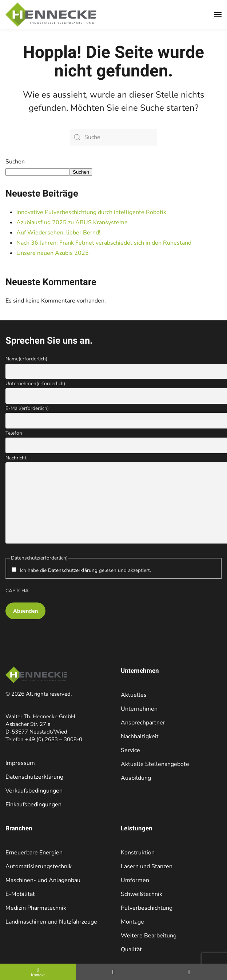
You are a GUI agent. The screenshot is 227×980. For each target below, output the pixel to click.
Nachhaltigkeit (140, 736)
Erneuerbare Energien (34, 853)
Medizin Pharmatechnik (36, 908)
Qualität (131, 949)
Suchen (15, 162)
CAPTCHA (17, 591)
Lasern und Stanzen (147, 866)
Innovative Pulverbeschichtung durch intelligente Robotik (92, 212)
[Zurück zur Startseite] (51, 15)
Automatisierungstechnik (39, 866)
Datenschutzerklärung (73, 570)
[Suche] (113, 137)
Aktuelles (134, 695)
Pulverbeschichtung (147, 908)
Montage (132, 922)
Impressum (20, 763)
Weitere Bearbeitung (149, 936)
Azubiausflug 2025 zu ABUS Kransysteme (73, 222)
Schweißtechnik (142, 894)
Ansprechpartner (143, 723)
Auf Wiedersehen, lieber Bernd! (58, 233)
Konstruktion (138, 853)
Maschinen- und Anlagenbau (43, 880)
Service (130, 750)
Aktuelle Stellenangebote (155, 764)
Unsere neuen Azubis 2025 (53, 253)
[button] (218, 15)
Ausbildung (136, 778)
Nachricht (16, 458)
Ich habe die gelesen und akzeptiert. (85, 570)
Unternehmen (35, 384)
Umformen (135, 880)
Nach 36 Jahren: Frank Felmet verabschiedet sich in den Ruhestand (104, 243)
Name (26, 359)
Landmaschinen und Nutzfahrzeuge (51, 922)
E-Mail (27, 408)
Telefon (14, 433)
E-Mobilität (20, 894)
